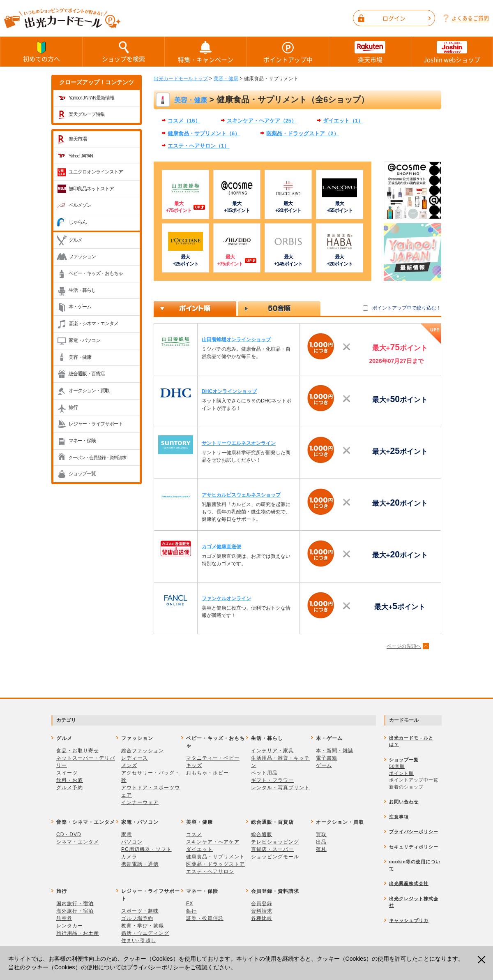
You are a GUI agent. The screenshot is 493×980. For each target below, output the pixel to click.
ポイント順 (401, 773)
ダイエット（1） (343, 121)
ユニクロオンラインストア (96, 172)
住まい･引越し (139, 941)
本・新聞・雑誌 (335, 751)
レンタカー (70, 926)
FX (190, 904)
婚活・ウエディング (145, 933)
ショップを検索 (123, 51)
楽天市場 (370, 52)
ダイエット (199, 849)
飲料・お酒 (70, 780)
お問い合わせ (404, 802)
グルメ (75, 240)
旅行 (73, 407)
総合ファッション (143, 751)
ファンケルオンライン (226, 599)
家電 (127, 834)
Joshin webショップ (452, 52)
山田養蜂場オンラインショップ (236, 340)
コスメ (194, 834)
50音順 (397, 766)
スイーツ (67, 773)
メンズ (129, 765)
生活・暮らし (82, 290)
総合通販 (262, 834)
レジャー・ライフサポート (96, 424)
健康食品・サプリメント (215, 857)
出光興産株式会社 (409, 883)
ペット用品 (264, 773)
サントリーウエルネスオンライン (239, 443)
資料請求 (262, 911)
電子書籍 (327, 758)
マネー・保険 (82, 441)
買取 (321, 834)
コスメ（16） (184, 121)
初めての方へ (41, 51)
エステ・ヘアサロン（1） (198, 146)
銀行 (191, 911)
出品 (321, 842)
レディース (135, 758)
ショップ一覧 (82, 474)
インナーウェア (140, 802)
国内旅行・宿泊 (75, 904)
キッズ (194, 765)
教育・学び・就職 (143, 926)
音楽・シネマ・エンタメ (93, 324)
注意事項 (399, 817)
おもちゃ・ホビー (207, 773)
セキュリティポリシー (414, 847)
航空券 (64, 918)
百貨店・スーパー (272, 849)
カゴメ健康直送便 (221, 547)
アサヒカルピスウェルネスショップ (241, 495)
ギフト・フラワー (272, 780)
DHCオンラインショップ (229, 391)
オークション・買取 (89, 391)
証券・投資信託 (205, 918)
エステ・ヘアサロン (210, 871)
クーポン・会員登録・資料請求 (97, 458)
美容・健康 (80, 357)
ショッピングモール (275, 857)
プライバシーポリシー (156, 967)
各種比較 (262, 918)
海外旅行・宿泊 (75, 911)
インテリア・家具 (272, 751)
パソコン (132, 842)
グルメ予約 (70, 788)
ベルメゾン (80, 205)
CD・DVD (69, 834)
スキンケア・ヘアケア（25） (262, 121)
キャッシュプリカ (409, 920)
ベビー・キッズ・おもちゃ (96, 273)
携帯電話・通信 (140, 864)
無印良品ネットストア (91, 189)
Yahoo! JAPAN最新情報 (91, 98)
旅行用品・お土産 (78, 933)
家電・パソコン (84, 340)
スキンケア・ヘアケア (213, 842)
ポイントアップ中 (288, 52)
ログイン (407, 18)
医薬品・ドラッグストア (215, 864)
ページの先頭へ (404, 646)
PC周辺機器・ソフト (146, 849)
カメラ (129, 857)
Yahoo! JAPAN (81, 156)
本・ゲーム (80, 307)
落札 (321, 849)
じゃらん (78, 222)
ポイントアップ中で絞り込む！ (407, 308)
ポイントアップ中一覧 (414, 780)
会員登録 (262, 904)
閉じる (483, 960)
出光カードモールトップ (181, 79)
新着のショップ (406, 787)
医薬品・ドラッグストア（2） (302, 133)
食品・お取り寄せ (78, 751)
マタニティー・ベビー (213, 758)
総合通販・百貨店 (87, 374)
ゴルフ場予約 (137, 918)
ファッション (82, 257)
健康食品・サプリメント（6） (204, 133)
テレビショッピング (275, 842)
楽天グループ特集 (87, 114)
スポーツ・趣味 (140, 911)
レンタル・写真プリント (280, 788)
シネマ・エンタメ (78, 842)
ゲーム (324, 765)
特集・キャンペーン (206, 52)
